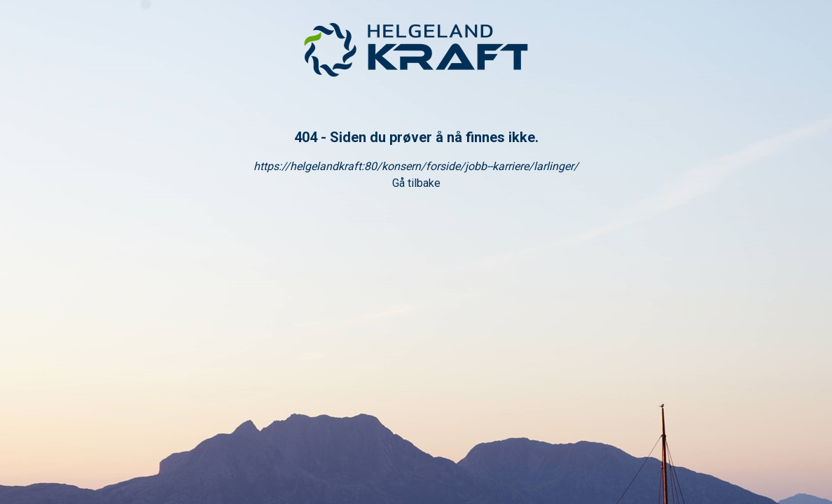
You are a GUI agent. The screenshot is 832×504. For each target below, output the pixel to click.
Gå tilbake (416, 183)
